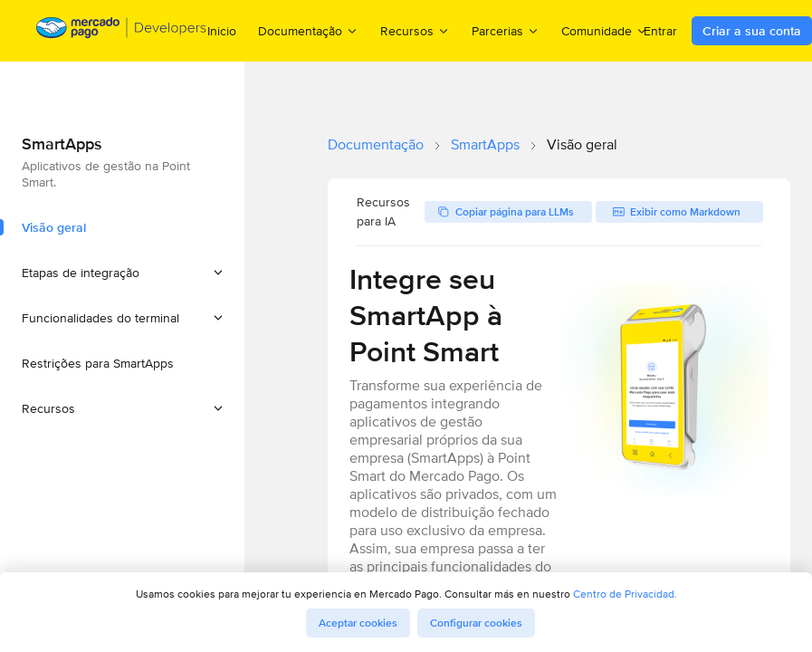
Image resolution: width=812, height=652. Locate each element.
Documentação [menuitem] (308, 30)
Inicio (222, 31)
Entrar (660, 31)
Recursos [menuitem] (415, 30)
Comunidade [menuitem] (605, 30)
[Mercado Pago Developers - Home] (122, 31)
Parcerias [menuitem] (506, 30)
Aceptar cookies (358, 623)
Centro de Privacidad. (625, 594)
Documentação (376, 144)
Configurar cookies (476, 623)
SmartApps (485, 144)
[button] (122, 273)
